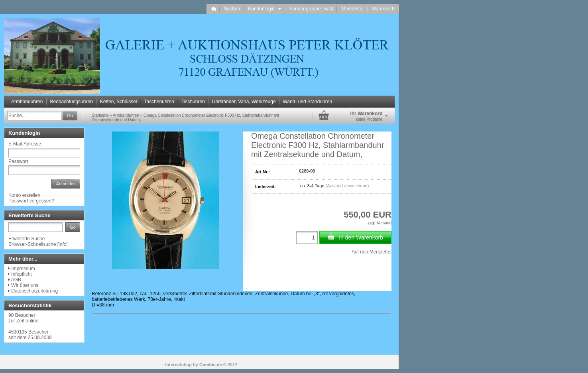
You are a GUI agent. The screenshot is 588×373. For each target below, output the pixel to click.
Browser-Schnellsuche (32, 244)
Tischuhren (193, 102)
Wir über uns (25, 285)
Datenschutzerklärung (34, 291)
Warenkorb (383, 9)
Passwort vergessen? (31, 201)
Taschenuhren (159, 102)
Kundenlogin (265, 9)
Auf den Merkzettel (372, 252)
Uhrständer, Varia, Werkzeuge (244, 102)
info (62, 244)
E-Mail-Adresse (25, 144)
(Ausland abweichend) (347, 186)
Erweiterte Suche (27, 239)
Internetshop (178, 365)
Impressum (23, 269)
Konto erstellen (24, 195)
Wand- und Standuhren (307, 102)
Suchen (232, 9)
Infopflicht (21, 274)
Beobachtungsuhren (71, 102)
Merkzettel (352, 9)
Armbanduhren (27, 102)
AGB (16, 280)
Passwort (18, 161)
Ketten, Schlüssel (119, 102)
